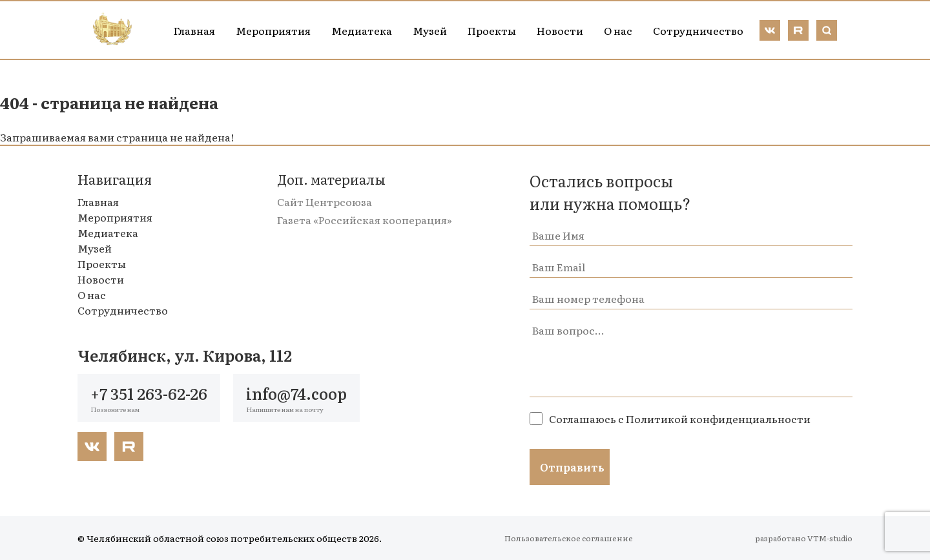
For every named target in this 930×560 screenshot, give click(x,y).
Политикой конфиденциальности (718, 419)
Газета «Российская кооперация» (365, 220)
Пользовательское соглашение (569, 538)
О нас (618, 30)
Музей (430, 30)
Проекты (492, 30)
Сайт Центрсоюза (325, 202)
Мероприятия (273, 30)
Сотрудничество (698, 30)
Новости (560, 30)
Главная (194, 30)
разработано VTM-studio (804, 538)
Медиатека (362, 30)
